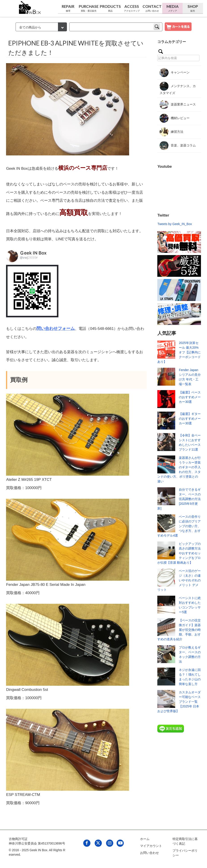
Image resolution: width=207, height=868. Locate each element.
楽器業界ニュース (178, 105)
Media (172, 8)
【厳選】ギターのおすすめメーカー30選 (190, 419)
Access (132, 8)
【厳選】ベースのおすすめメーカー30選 (190, 397)
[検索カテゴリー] (41, 27)
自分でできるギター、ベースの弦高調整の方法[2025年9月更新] (179, 499)
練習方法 (171, 132)
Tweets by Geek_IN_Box (175, 224)
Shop (193, 8)
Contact (152, 8)
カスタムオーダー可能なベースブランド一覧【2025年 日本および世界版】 (179, 702)
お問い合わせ (149, 853)
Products (110, 8)
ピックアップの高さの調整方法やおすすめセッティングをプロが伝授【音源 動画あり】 (179, 553)
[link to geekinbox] (30, 7)
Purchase (89, 8)
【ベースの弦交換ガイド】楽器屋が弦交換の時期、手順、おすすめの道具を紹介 (179, 630)
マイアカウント (151, 846)
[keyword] (116, 27)
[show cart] (178, 26)
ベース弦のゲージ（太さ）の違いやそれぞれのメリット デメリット (179, 580)
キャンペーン (175, 73)
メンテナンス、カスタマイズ (178, 88)
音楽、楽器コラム (178, 146)
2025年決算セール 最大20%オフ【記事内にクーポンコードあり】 (179, 352)
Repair (68, 8)
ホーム (145, 839)
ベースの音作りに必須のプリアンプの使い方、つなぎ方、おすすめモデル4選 (179, 526)
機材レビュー (175, 118)
